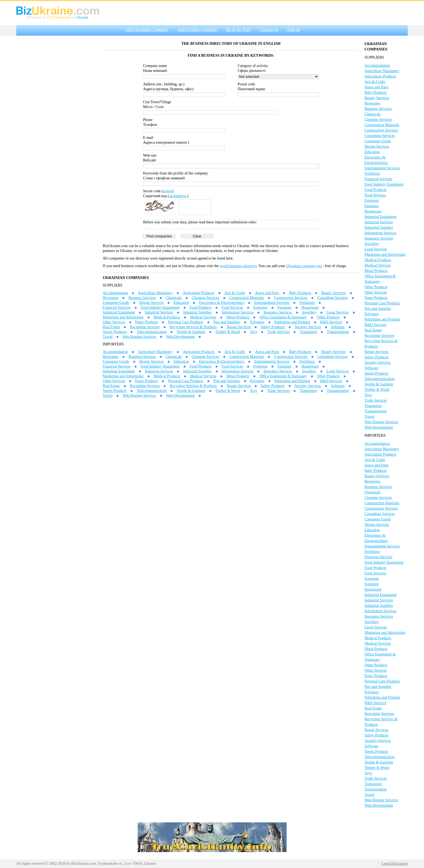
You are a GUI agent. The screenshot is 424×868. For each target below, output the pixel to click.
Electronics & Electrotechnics (222, 303)
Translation (308, 332)
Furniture (284, 307)
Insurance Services (278, 312)
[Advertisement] (57, 120)
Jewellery (309, 312)
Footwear (260, 307)
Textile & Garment (191, 332)
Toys (254, 332)
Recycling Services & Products (193, 327)
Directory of (37, 17)
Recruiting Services (145, 327)
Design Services (152, 303)
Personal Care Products (186, 322)
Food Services (232, 307)
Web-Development (180, 337)
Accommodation (115, 293)
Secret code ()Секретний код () (166, 194)
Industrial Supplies (197, 312)
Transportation (338, 332)
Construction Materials (247, 298)
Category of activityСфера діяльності (253, 68)
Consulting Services (333, 298)
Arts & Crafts (235, 293)
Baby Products (300, 293)
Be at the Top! (238, 30)
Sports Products (115, 332)
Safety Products (273, 327)
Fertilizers (307, 303)
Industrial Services (159, 312)
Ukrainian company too (304, 266)
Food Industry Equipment (160, 307)
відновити (178, 196)
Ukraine (82, 17)
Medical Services (203, 317)
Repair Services (239, 327)
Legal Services (338, 312)
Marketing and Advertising (123, 317)
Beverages (111, 298)
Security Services (308, 327)
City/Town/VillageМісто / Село (157, 104)
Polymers (257, 322)
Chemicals (174, 298)
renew (167, 191)
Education (181, 303)
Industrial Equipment (119, 312)
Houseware (310, 307)
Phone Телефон (150, 122)
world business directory (238, 266)
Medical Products (167, 317)
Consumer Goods (116, 303)
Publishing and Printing (292, 322)
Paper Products (147, 322)
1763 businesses (59, 17)
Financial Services (117, 307)
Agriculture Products (199, 293)
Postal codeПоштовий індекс (252, 87)
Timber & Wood (228, 332)
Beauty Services (334, 293)
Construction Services (291, 298)
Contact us (269, 30)
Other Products (328, 317)
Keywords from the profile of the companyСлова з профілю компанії (175, 176)
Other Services (114, 322)
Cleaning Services (205, 298)
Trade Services (278, 332)
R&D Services (331, 322)
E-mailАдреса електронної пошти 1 (166, 140)
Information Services (238, 312)
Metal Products (238, 317)
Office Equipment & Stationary (283, 317)
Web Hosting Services (139, 337)
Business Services (142, 298)
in (74, 17)
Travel (108, 337)
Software (338, 327)
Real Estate (111, 327)
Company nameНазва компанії (155, 68)
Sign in (293, 30)
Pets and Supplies (227, 322)
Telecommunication (152, 332)
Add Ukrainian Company (146, 30)
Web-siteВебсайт (150, 158)
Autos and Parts (267, 293)
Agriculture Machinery (155, 293)
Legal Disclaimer (395, 864)
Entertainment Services (272, 303)
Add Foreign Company (197, 30)
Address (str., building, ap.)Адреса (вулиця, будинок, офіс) (168, 87)
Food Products (201, 307)
